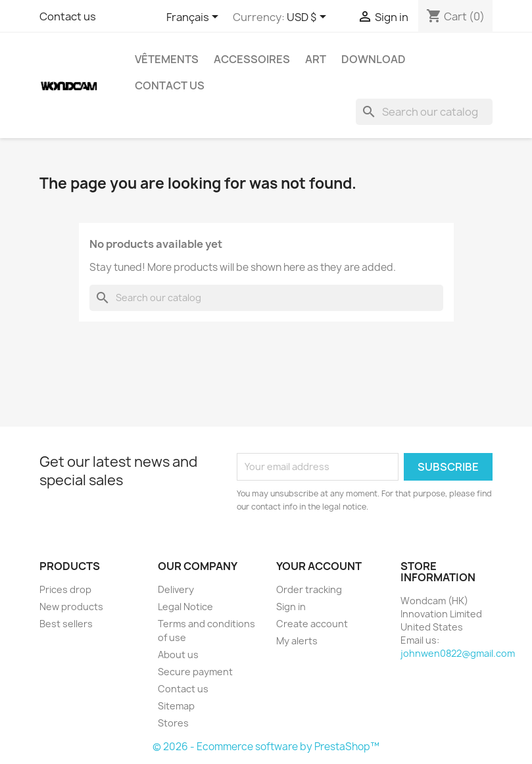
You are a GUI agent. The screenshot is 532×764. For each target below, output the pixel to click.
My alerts (297, 641)
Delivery (176, 589)
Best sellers (66, 624)
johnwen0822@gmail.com (458, 653)
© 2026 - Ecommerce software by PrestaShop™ (266, 747)
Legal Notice (185, 607)
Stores (173, 723)
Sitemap (176, 706)
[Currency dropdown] (309, 18)
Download (374, 59)
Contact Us (170, 85)
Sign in (291, 607)
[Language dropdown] (195, 18)
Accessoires (252, 59)
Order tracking (309, 589)
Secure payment (195, 672)
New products (71, 607)
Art (316, 59)
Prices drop (65, 589)
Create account (312, 624)
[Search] (424, 112)
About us (178, 655)
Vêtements (167, 59)
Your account (319, 566)
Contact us (68, 16)
